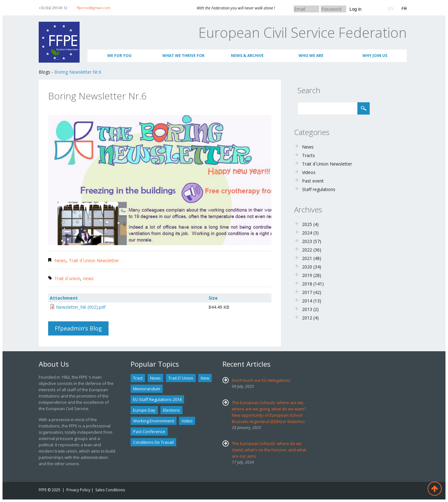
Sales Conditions (110, 490)
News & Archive (247, 56)
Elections (171, 410)
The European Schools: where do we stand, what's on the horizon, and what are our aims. (269, 450)
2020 (307, 267)
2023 (307, 241)
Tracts (308, 155)
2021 (307, 258)
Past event (313, 181)
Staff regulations (319, 189)
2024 (307, 233)
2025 (307, 224)
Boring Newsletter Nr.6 (78, 72)
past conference (149, 431)
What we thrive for (183, 56)
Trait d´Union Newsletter (94, 260)
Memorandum (147, 389)
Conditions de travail (153, 442)
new (205, 378)
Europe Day (144, 410)
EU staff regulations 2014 (157, 399)
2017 (307, 292)
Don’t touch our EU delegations (261, 380)
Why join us (375, 56)
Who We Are (311, 56)
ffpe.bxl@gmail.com (94, 8)
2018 (307, 284)
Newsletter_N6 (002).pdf (81, 307)
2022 (307, 250)
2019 (307, 275)
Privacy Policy (78, 490)
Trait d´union (67, 278)
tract (138, 378)
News (60, 260)
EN (391, 8)
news (88, 278)
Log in (356, 9)
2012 (307, 318)
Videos (309, 172)
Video (187, 421)
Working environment (154, 421)
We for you (119, 56)
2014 (307, 301)
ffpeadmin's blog (78, 328)
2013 (307, 309)
